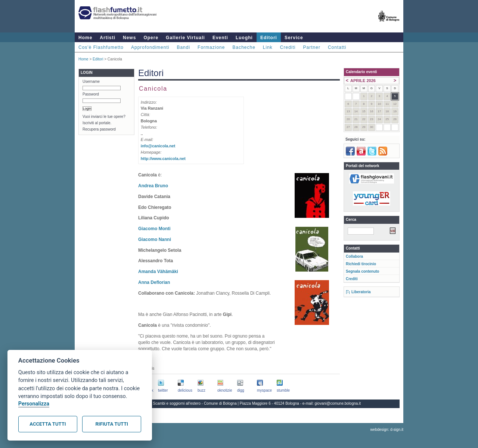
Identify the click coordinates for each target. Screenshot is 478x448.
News (129, 38)
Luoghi (244, 38)
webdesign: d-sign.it (387, 430)
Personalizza (34, 404)
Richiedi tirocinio (361, 264)
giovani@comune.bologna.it (338, 403)
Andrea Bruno (153, 186)
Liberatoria (361, 292)
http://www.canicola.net (163, 159)
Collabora (354, 256)
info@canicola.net (158, 146)
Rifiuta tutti (112, 424)
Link (268, 47)
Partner (312, 47)
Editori (269, 38)
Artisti (108, 38)
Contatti (337, 47)
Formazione (211, 47)
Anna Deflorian (154, 282)
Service (294, 38)
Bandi (183, 47)
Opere (151, 38)
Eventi (220, 38)
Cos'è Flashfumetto (101, 47)
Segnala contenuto (362, 271)
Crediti (288, 47)
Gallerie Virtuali (185, 38)
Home (85, 38)
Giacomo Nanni (155, 239)
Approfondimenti (150, 47)
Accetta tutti (48, 424)
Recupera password (99, 129)
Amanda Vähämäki (158, 272)
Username (91, 82)
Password (91, 94)
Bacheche (244, 47)
